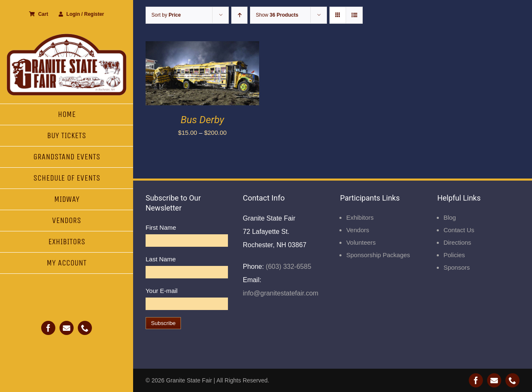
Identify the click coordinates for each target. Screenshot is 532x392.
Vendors (358, 230)
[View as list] (354, 15)
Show (277, 15)
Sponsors (457, 267)
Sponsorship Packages (378, 255)
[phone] (85, 328)
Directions (457, 242)
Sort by (166, 15)
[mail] (67, 328)
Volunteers (361, 242)
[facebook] (48, 328)
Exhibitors (360, 217)
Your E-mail (162, 291)
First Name (161, 227)
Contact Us (459, 230)
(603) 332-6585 (287, 267)
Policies (454, 255)
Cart (39, 14)
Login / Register (82, 14)
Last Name (161, 259)
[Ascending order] (239, 15)
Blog (450, 217)
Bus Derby (202, 120)
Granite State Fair (189, 380)
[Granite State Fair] (67, 36)
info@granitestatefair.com (281, 293)
